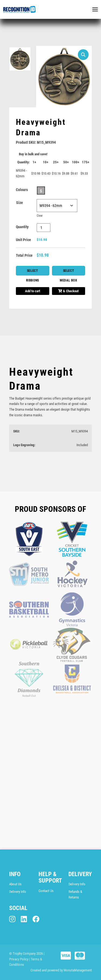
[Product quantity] (43, 228)
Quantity (22, 227)
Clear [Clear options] (40, 216)
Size (20, 203)
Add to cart (33, 291)
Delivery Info (18, 892)
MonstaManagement (78, 970)
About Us (15, 884)
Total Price (24, 255)
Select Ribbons (33, 272)
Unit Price (23, 240)
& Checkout (68, 291)
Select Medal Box (68, 272)
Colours (22, 190)
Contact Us (46, 891)
